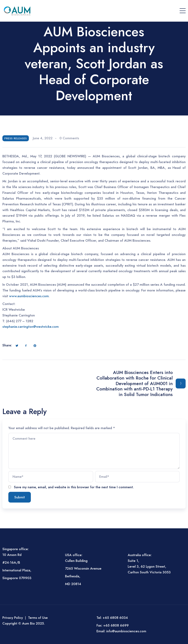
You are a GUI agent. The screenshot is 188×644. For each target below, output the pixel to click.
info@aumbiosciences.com (126, 631)
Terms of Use (38, 618)
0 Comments (69, 138)
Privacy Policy (13, 618)
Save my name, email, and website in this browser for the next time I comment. (74, 487)
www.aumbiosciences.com (29, 296)
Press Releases (16, 138)
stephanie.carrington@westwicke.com (31, 327)
